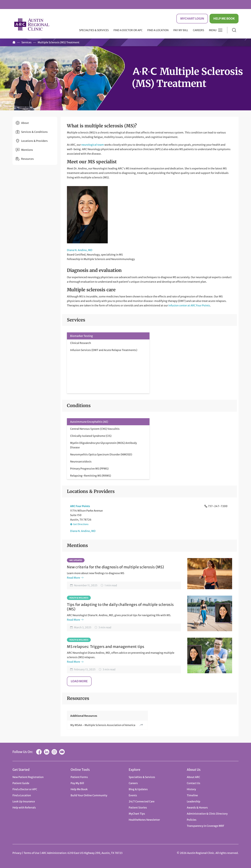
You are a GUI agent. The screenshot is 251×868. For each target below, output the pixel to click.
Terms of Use (32, 853)
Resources (27, 159)
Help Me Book (224, 19)
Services (26, 42)
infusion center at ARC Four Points (189, 305)
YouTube (62, 752)
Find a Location (158, 30)
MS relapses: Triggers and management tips (106, 647)
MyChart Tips (137, 814)
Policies (192, 820)
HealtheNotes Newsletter (144, 820)
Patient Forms (79, 777)
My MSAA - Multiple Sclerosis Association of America (103, 725)
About (25, 123)
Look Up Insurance (24, 801)
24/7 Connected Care (142, 801)
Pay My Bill (181, 30)
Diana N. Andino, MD (80, 250)
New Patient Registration (28, 777)
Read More (73, 578)
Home (14, 42)
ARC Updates (76, 560)
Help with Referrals (24, 808)
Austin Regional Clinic (32, 24)
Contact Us (194, 783)
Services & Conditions (34, 132)
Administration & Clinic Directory (207, 814)
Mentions (27, 150)
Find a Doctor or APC (128, 30)
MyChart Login (192, 19)
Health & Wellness (79, 598)
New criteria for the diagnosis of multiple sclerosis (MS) (115, 567)
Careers (198, 30)
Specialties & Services (142, 777)
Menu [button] (213, 30)
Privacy (17, 853)
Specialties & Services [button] (94, 30)
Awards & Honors (197, 808)
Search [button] (234, 30)
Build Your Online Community (89, 795)
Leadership (194, 801)
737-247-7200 (218, 506)
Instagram (54, 752)
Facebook (39, 752)
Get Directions (81, 524)
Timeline (192, 795)
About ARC (193, 777)
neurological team (93, 145)
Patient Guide (21, 783)
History (191, 789)
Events (133, 795)
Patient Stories (138, 808)
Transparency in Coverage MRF (205, 826)
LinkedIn (47, 752)
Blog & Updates (138, 789)
